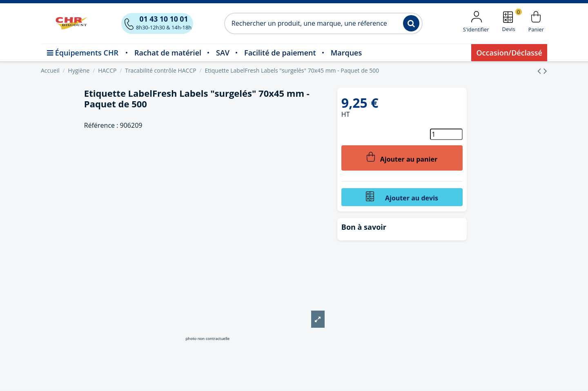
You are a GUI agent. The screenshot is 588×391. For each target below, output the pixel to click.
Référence (99, 125)
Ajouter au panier (402, 158)
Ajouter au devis (402, 197)
